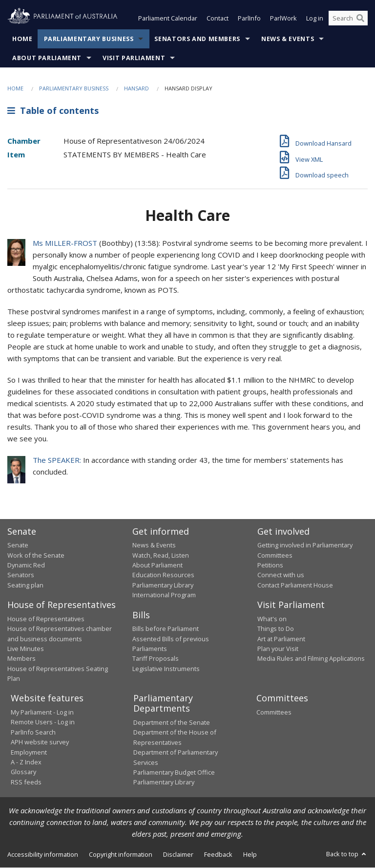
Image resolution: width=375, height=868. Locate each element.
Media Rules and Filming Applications (311, 659)
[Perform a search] (360, 19)
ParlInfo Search (33, 732)
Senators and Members (197, 39)
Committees (274, 712)
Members (21, 659)
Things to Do (276, 629)
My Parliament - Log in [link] (42, 712)
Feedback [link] (218, 854)
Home (22, 39)
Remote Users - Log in (43, 722)
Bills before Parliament (166, 629)
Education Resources (163, 575)
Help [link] (250, 854)
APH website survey (40, 742)
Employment (29, 752)
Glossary (23, 772)
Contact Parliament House (295, 585)
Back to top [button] (347, 854)
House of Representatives (46, 619)
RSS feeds (26, 782)
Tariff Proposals (156, 659)
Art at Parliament (281, 639)
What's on (272, 619)
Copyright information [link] (121, 854)
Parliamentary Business (89, 39)
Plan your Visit (278, 649)
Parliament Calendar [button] (168, 19)
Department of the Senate (172, 722)
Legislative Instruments (166, 669)
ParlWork (283, 19)
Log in (315, 19)
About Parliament (47, 58)
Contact (218, 19)
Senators (21, 575)
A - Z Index (26, 762)
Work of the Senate (36, 555)
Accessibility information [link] (43, 854)
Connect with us (281, 575)
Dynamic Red (26, 565)
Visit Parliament (134, 58)
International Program (164, 595)
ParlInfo (249, 19)
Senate (18, 545)
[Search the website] (348, 19)
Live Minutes (26, 649)
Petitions (270, 565)
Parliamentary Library (163, 585)
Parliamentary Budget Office (174, 772)
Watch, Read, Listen (161, 555)
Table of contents (53, 111)
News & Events (288, 39)
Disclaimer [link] (178, 854)
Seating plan (25, 585)
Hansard (136, 88)
